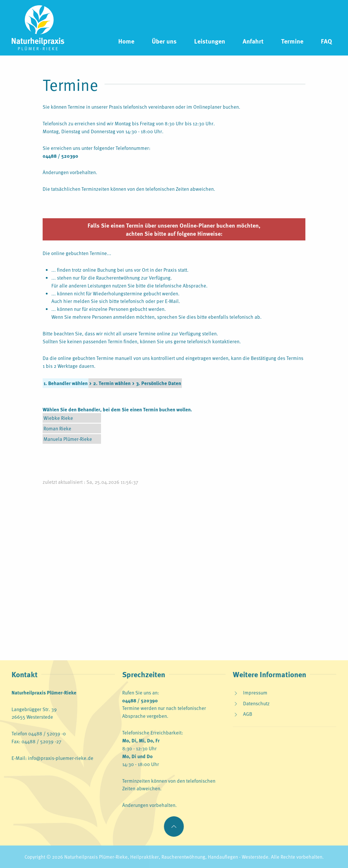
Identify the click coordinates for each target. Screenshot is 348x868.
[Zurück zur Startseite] (38, 28)
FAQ (326, 41)
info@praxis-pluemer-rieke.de (60, 758)
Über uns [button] (164, 41)
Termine (292, 41)
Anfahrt (253, 41)
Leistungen (210, 41)
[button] (173, 827)
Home (126, 41)
